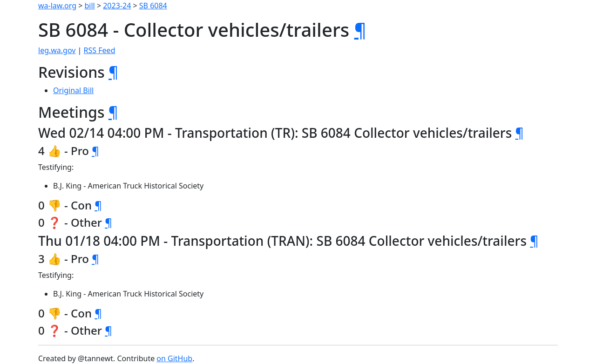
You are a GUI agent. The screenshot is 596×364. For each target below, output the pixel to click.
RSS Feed (100, 50)
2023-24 (117, 6)
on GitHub (174, 358)
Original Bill (73, 90)
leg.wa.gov (57, 50)
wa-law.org (57, 6)
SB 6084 (153, 6)
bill (90, 6)
